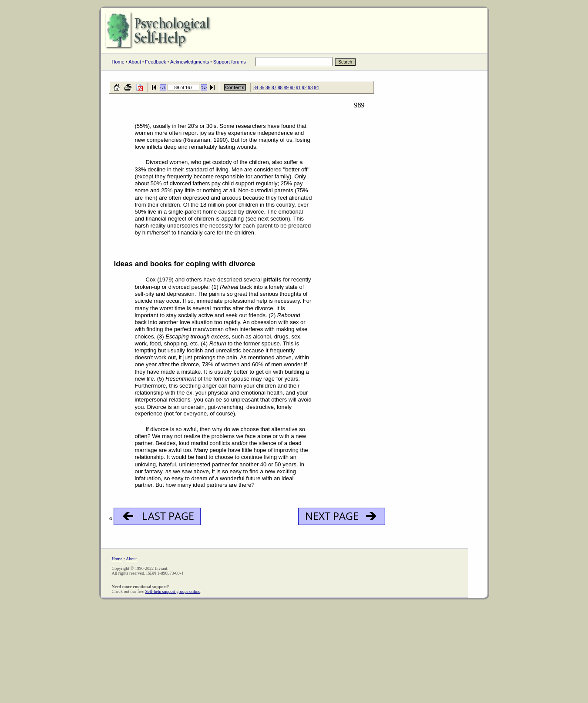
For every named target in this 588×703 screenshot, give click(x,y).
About (135, 62)
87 (274, 88)
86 (268, 88)
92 (304, 88)
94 (316, 88)
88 (280, 88)
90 (292, 88)
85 (262, 88)
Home (118, 62)
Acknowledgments (190, 62)
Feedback (155, 62)
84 (256, 88)
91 (298, 88)
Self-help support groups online (173, 591)
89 (286, 88)
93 (310, 88)
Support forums (230, 62)
